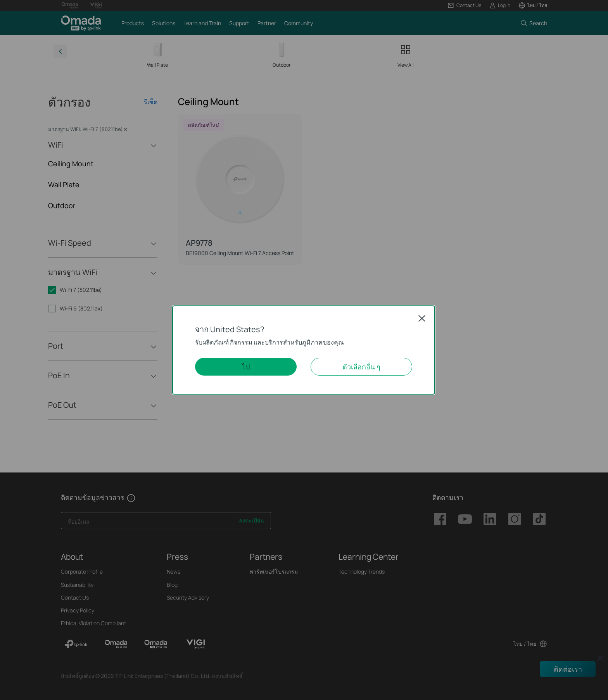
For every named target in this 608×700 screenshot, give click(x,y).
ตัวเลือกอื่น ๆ (361, 367)
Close (422, 318)
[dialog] (304, 350)
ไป (246, 367)
